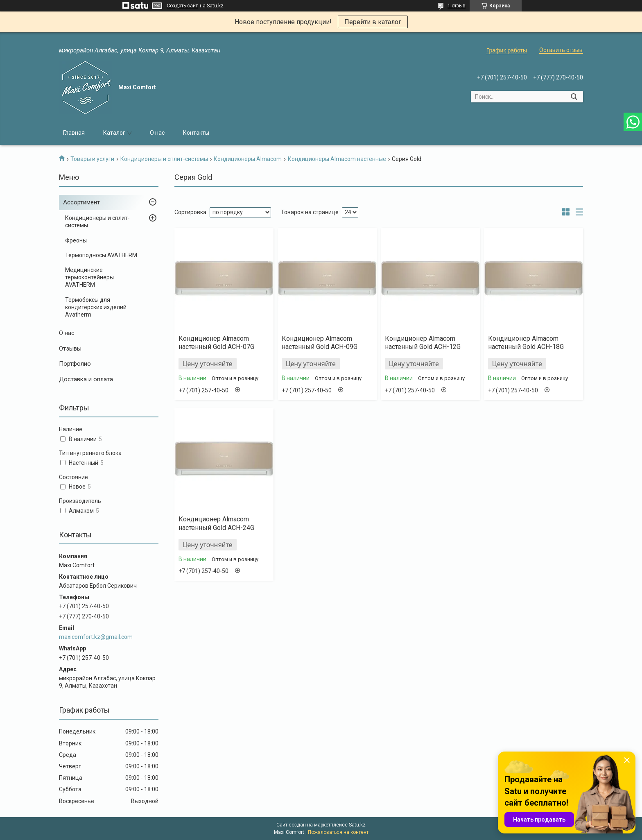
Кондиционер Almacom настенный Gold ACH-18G (526, 343)
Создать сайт (182, 6)
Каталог (114, 133)
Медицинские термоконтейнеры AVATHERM (89, 277)
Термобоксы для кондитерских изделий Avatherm (96, 307)
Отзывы (70, 349)
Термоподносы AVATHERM (101, 255)
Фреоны (76, 240)
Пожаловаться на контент (338, 832)
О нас (157, 133)
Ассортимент (81, 202)
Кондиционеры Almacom (248, 159)
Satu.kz (357, 825)
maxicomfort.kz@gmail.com (96, 637)
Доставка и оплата (86, 379)
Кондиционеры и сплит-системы (164, 159)
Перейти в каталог (373, 22)
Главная (74, 133)
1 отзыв (457, 6)
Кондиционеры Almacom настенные (337, 159)
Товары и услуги (92, 159)
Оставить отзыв (561, 50)
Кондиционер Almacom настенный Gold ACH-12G (423, 343)
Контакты (196, 133)
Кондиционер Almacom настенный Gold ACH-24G (216, 523)
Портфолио (75, 364)
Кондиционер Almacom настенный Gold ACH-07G (216, 343)
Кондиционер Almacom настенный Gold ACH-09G (320, 343)
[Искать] (574, 97)
